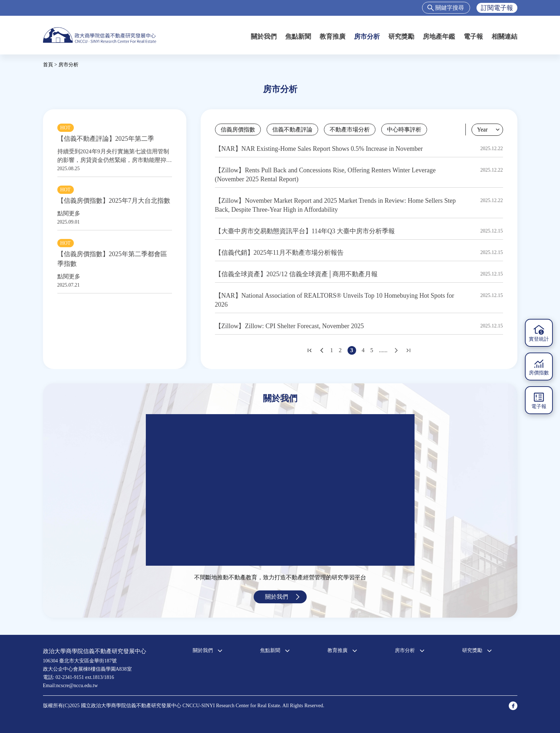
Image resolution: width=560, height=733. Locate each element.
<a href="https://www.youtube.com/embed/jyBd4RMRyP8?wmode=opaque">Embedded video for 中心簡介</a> (280, 490)
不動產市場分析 (350, 130)
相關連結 (504, 37)
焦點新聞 (298, 37)
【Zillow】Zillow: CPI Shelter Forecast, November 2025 (289, 326)
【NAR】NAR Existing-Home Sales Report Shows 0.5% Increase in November (319, 149)
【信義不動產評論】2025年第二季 (106, 139)
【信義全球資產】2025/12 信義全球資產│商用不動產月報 (296, 274)
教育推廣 (332, 37)
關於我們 (264, 37)
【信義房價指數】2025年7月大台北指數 (114, 201)
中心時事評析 (404, 130)
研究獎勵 (401, 37)
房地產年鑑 (439, 37)
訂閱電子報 (497, 8)
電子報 (473, 37)
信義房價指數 (238, 130)
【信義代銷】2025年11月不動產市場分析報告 (279, 253)
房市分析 (367, 37)
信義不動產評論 (292, 130)
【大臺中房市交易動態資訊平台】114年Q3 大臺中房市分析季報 (305, 231)
